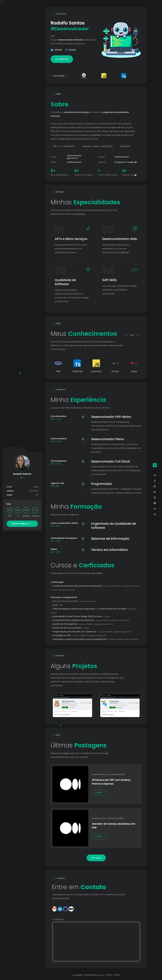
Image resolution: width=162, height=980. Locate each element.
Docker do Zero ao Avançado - (70, 628)
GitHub (72, 50)
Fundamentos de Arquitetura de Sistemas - (90, 620)
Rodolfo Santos (99, 774)
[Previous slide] (126, 335)
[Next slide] (138, 335)
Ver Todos (96, 858)
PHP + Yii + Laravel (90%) (64, 146)
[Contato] (96, 942)
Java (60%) (125, 146)
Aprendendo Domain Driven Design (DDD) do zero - (80, 616)
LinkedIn (58, 50)
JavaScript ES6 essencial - (82, 624)
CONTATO (62, 59)
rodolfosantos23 (122, 157)
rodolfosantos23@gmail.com (74, 157)
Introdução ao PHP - (78, 635)
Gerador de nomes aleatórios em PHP (114, 826)
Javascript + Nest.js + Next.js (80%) (97, 146)
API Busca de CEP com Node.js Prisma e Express (111, 782)
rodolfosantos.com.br (94, 975)
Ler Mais (99, 792)
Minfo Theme (113, 975)
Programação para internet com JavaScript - (91, 632)
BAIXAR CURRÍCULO (22, 523)
